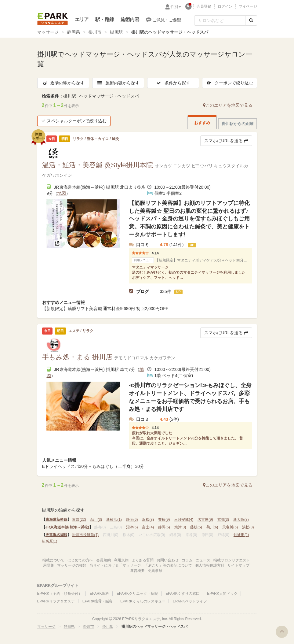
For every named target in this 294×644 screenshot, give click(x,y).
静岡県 (74, 32)
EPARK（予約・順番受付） (60, 594)
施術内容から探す (118, 83)
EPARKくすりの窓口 (183, 594)
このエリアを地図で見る (228, 105)
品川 (96, 520)
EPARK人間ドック (222, 594)
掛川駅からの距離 (238, 124)
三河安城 (184, 520)
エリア (82, 19)
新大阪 (241, 520)
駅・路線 (105, 19)
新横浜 (114, 520)
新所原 (50, 541)
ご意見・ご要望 (163, 20)
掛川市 (95, 32)
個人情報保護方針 (210, 565)
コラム (187, 560)
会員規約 (103, 560)
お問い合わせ (168, 560)
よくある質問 (143, 560)
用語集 (49, 565)
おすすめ (202, 123)
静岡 (132, 520)
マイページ (248, 6)
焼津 (180, 527)
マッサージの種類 (72, 565)
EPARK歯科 (100, 594)
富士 (148, 527)
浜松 (148, 520)
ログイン (225, 6)
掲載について (53, 560)
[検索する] (251, 20)
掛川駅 (116, 32)
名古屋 (205, 520)
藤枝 (196, 527)
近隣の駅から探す (63, 83)
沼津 (132, 527)
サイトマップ (238, 565)
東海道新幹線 (56, 520)
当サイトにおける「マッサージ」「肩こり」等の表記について (141, 565)
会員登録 (204, 6)
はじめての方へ (80, 560)
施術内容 (130, 19)
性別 (176, 7)
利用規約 (121, 560)
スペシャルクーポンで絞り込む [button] (74, 121)
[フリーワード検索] (220, 20)
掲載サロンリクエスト (232, 560)
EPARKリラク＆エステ (53, 19)
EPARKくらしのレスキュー (143, 601)
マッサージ (48, 32)
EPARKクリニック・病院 (137, 594)
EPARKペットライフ (190, 601)
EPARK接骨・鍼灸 (98, 601)
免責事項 (155, 571)
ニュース (203, 560)
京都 (223, 520)
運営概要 (137, 571)
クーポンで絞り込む (230, 83)
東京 (79, 520)
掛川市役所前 (85, 535)
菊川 (212, 527)
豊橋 (164, 520)
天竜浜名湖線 (56, 535)
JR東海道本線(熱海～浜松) (67, 527)
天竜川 (230, 527)
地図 (62, 193)
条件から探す (173, 83)
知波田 (241, 535)
